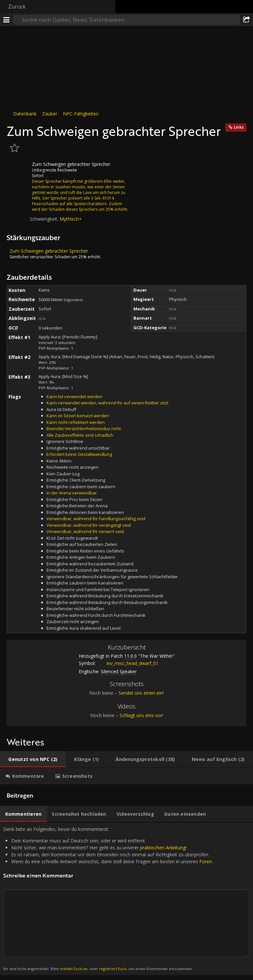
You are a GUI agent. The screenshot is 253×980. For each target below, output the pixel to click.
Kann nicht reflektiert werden (76, 422)
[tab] (33, 759)
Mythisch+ (71, 219)
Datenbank (25, 114)
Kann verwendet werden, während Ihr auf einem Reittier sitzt (107, 403)
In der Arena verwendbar (72, 493)
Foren (206, 861)
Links (239, 127)
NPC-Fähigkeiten (81, 114)
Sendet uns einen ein (141, 693)
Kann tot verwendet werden (74, 396)
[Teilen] (246, 20)
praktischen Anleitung (163, 848)
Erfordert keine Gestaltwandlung (79, 454)
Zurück (17, 7)
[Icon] (18, 169)
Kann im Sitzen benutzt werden (78, 416)
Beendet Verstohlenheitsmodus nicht (84, 428)
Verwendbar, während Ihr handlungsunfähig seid (96, 519)
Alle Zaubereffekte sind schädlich (80, 435)
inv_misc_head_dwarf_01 (128, 663)
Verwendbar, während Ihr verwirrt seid (85, 531)
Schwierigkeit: (45, 219)
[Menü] (7, 20)
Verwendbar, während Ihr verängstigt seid (89, 525)
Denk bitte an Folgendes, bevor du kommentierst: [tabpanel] (126, 899)
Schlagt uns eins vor (141, 715)
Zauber (50, 114)
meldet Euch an (74, 969)
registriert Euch (113, 969)
